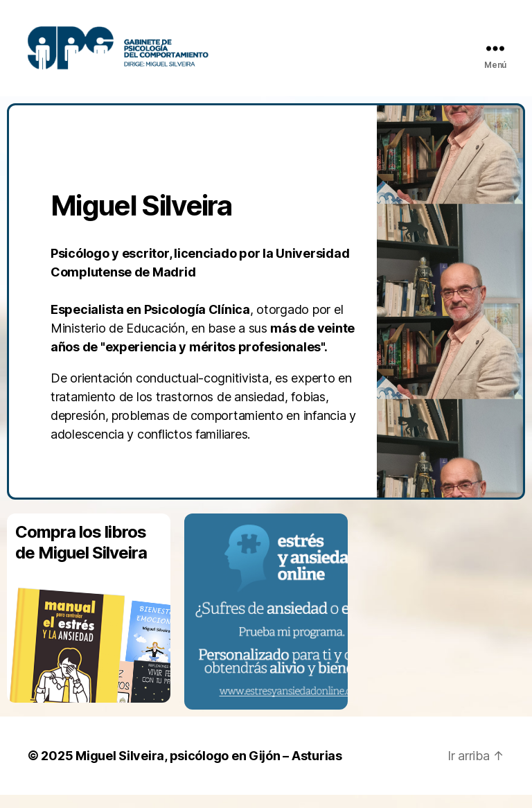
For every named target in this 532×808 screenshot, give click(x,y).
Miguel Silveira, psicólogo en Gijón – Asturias (209, 769)
